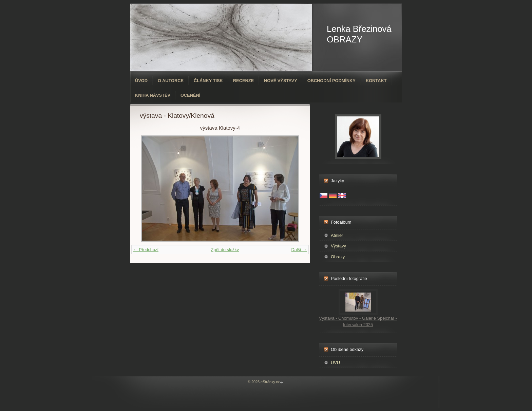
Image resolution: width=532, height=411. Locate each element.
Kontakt (376, 81)
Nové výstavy (281, 81)
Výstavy (338, 246)
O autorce (171, 81)
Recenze (243, 81)
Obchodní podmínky (331, 81)
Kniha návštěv (153, 95)
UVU (335, 363)
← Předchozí (146, 250)
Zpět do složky (225, 250)
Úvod (141, 81)
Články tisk (208, 81)
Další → (299, 250)
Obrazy (338, 257)
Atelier (337, 235)
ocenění (190, 95)
